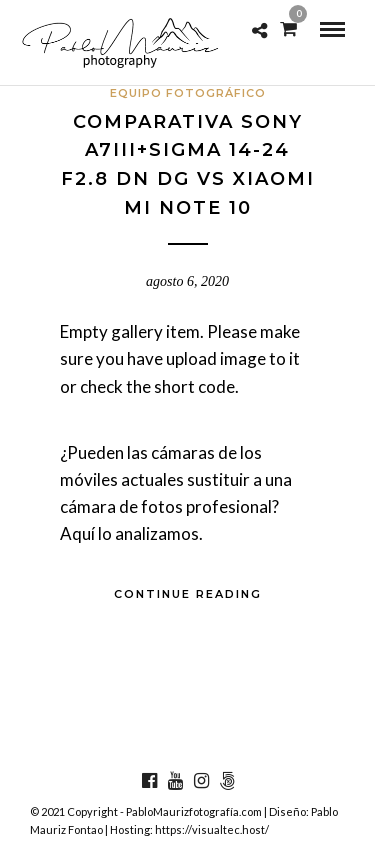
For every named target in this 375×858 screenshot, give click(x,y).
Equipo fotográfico (188, 93)
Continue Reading (188, 594)
